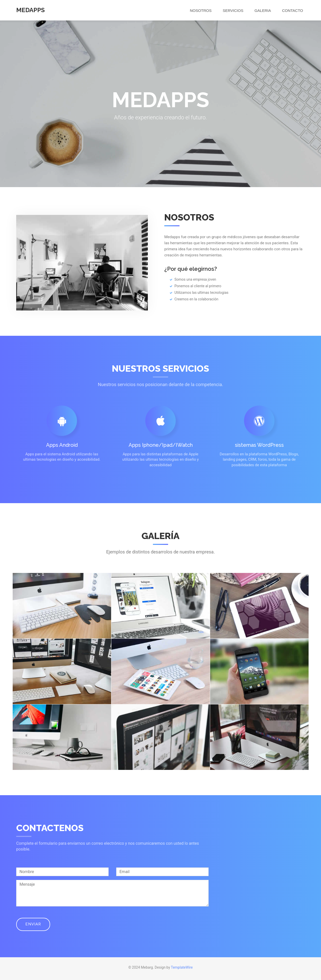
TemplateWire (182, 967)
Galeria (263, 10)
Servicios (233, 10)
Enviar (33, 924)
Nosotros (201, 10)
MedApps (31, 10)
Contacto (293, 10)
